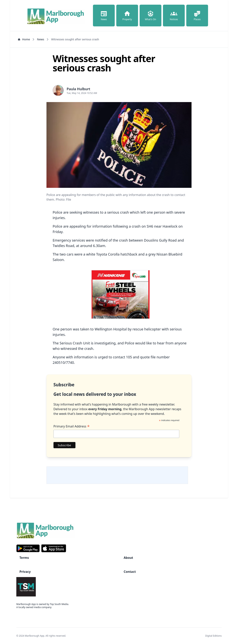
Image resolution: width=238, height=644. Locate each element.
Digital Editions (213, 636)
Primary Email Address (72, 426)
